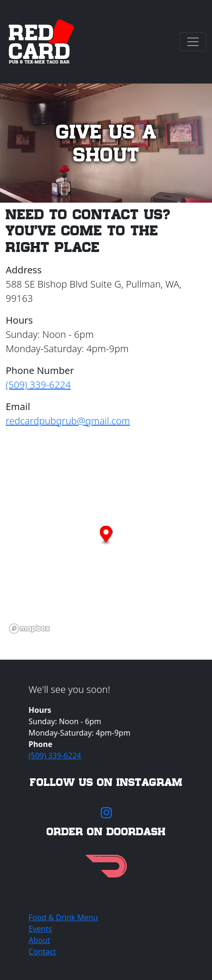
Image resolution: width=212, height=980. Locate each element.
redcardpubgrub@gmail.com (68, 421)
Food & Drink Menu (63, 917)
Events (40, 929)
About (39, 940)
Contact (42, 952)
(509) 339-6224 (38, 385)
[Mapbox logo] (29, 629)
